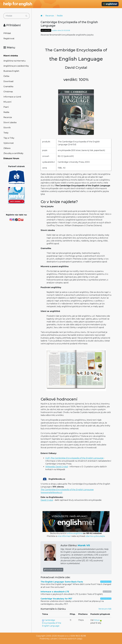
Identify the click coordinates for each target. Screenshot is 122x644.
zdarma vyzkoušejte (95, 536)
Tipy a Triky (9, 138)
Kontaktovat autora (53, 570)
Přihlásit (7, 33)
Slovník (7, 128)
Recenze (8, 117)
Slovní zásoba (10, 122)
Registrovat (9, 39)
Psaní (6, 107)
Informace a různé (12, 97)
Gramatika (8, 87)
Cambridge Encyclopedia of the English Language (52, 623)
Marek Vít (84, 545)
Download (8, 81)
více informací (64, 536)
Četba (6, 76)
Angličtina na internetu (15, 61)
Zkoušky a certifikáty (13, 153)
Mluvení (7, 102)
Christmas (8, 92)
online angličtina (75, 533)
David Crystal (47, 500)
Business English (11, 71)
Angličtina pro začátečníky (16, 66)
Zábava (7, 148)
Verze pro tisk (105, 609)
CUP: (74, 458)
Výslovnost (9, 143)
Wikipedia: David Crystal (57, 467)
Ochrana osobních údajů (71, 639)
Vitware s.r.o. (63, 636)
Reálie (6, 112)
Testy (6, 133)
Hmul (97, 620)
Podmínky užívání (48, 639)
